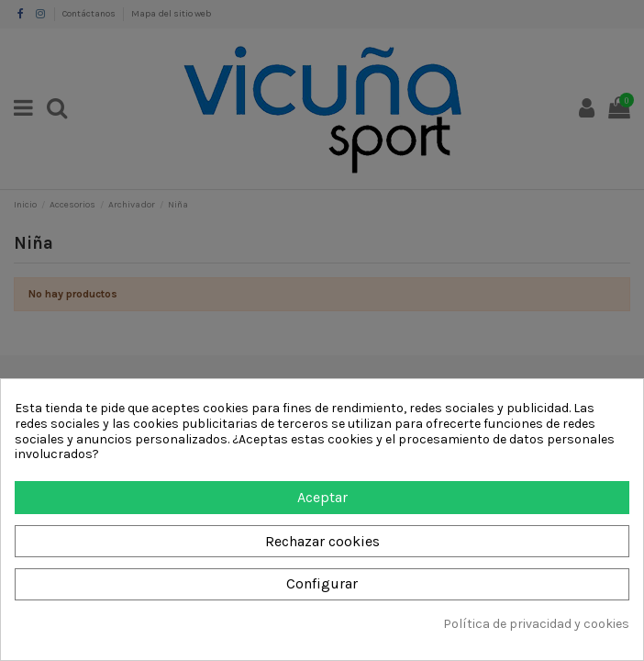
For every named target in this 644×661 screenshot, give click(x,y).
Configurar (322, 583)
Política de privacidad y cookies (536, 624)
